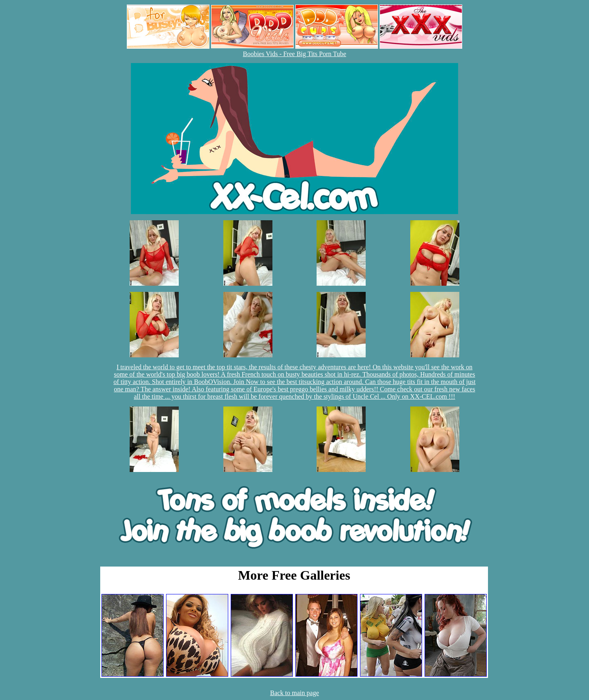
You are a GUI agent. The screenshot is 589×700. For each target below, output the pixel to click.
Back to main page (294, 693)
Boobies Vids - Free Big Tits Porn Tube (295, 54)
